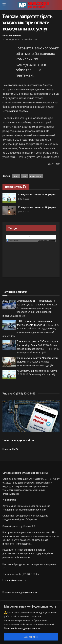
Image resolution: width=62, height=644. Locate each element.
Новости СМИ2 (10, 449)
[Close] (59, 604)
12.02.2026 (24, 199)
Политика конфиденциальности (20, 592)
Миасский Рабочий (12, 36)
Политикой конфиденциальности (22, 629)
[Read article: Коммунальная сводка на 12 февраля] (9, 211)
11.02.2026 (24, 212)
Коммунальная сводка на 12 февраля (37, 207)
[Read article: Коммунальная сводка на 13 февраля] (9, 198)
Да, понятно (31, 637)
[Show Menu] (4, 5)
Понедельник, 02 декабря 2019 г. (23, 39)
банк (16, 176)
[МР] (31, 416)
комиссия (36, 176)
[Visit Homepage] (33, 5)
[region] (31, 623)
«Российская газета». (15, 111)
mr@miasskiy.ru (17, 580)
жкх (24, 176)
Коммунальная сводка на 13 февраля (37, 195)
